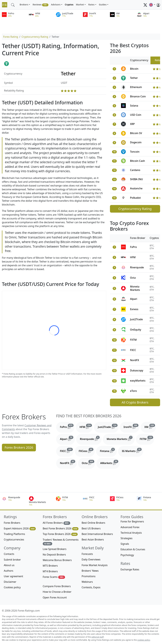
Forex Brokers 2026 (19, 447)
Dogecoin (136, 142)
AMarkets (110, 462)
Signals (125, 544)
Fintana (108, 450)
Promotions (89, 576)
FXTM (133, 340)
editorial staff (98, 637)
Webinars (87, 582)
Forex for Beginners (132, 521)
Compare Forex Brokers (57, 586)
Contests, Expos (91, 587)
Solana (134, 106)
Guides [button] (103, 5)
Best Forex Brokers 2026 (61, 529)
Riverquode (137, 267)
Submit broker (12, 560)
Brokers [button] (24, 5)
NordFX (135, 360)
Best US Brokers (91, 528)
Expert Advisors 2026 (20, 529)
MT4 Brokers (50, 571)
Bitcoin (134, 69)
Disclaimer (10, 582)
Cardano (135, 170)
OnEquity (136, 330)
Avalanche (136, 188)
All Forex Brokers (56, 523)
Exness (134, 309)
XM (150, 426)
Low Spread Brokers (55, 549)
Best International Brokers (97, 534)
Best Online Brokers (93, 523)
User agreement (13, 576)
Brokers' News (90, 571)
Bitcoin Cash (137, 161)
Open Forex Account (55, 597)
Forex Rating (11, 37)
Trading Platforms (14, 534)
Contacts (9, 554)
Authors (9, 571)
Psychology (127, 555)
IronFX (131, 426)
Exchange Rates (130, 569)
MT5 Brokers (50, 566)
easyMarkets (138, 381)
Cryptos (69, 5)
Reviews (40, 5)
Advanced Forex (130, 527)
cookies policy (144, 640)
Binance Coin (138, 96)
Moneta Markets (135, 288)
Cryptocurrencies (14, 540)
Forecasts (87, 554)
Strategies (126, 538)
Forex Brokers (12, 523)
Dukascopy (137, 370)
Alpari (134, 299)
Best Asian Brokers (93, 540)
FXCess (87, 450)
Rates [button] (91, 5)
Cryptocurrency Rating (35, 37)
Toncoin (135, 152)
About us (9, 565)
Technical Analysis (131, 533)
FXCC (133, 350)
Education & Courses (133, 549)
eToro (133, 391)
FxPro (133, 247)
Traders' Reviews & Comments (61, 542)
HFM (133, 257)
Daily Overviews (91, 559)
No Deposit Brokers (54, 555)
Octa (133, 278)
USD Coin (136, 115)
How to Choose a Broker (57, 592)
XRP (132, 124)
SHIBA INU (136, 179)
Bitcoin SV (136, 133)
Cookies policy (12, 587)
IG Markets (132, 450)
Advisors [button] (56, 5)
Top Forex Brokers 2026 (60, 534)
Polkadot (135, 198)
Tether (134, 78)
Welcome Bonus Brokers (57, 560)
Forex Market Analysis (95, 565)
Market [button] (80, 5)
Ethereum (136, 87)
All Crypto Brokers (135, 402)
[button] (152, 5)
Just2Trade (136, 319)
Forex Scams (54, 577)
